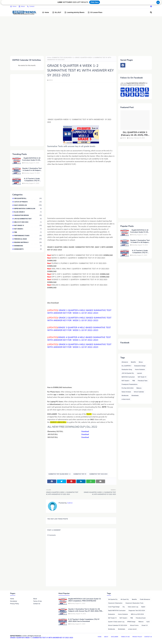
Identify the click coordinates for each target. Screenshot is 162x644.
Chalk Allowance (145, 599)
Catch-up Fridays (28, 202)
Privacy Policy (15, 604)
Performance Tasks (28, 236)
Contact (31, 6)
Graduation (112, 614)
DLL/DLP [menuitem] (57, 12)
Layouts (139, 373)
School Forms (134, 625)
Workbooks (28, 246)
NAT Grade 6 (28, 229)
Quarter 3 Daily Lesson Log (116, 622)
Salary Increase (126, 392)
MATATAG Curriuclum (128, 377)
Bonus (141, 362)
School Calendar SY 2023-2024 (118, 625)
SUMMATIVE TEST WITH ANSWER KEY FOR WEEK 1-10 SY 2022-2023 (79, 319)
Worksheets (28, 249)
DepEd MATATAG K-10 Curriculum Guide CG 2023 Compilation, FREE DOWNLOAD (32, 159)
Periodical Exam (28, 239)
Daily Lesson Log (28, 205)
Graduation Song (127, 370)
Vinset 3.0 (145, 625)
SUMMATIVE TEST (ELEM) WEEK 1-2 (63, 58)
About (22, 6)
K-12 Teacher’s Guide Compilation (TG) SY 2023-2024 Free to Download (32, 180)
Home (13, 6)
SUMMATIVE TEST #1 (80, 474)
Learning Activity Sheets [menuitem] (74, 12)
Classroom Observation (115, 603)
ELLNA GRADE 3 (28, 212)
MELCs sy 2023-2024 (28, 222)
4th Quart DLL (125, 599)
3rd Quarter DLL (28, 198)
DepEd (143, 607)
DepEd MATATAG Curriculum (28, 209)
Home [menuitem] (46, 12)
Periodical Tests (143, 381)
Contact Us (37, 604)
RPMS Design (131, 622)
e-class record (126, 399)
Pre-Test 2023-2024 (128, 388)
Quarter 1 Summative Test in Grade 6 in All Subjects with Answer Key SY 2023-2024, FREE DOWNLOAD (32, 169)
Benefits (133, 362)
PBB (28, 232)
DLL (124, 607)
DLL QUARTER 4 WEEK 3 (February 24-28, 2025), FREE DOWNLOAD (135, 134)
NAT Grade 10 (28, 225)
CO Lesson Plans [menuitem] (95, 12)
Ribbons (139, 388)
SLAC (148, 622)
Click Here (95, 2)
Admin (51, 80)
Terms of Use (37, 601)
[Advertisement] (78, 36)
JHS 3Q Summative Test (28, 219)
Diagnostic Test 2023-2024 (137, 611)
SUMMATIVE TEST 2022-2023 (98, 474)
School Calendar (139, 392)
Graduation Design (28, 215)
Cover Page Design (114, 607)
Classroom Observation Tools (134, 603)
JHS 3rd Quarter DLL (128, 373)
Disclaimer (14, 601)
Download (85, 431)
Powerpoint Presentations (129, 384)
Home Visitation (140, 370)
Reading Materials (28, 242)
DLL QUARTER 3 (126, 366)
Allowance (125, 362)
